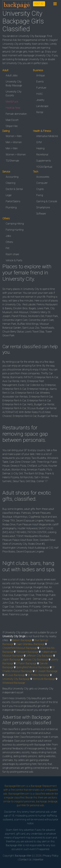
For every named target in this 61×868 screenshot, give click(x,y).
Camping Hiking (15, 224)
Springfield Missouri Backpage (33, 667)
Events (40, 82)
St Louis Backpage (15, 675)
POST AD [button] (39, 4)
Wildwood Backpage (14, 683)
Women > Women (16, 155)
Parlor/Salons (13, 201)
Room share (12, 254)
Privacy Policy (51, 856)
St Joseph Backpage (46, 671)
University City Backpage (16, 679)
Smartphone (43, 207)
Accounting (12, 177)
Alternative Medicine (47, 136)
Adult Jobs (12, 75)
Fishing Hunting (15, 230)
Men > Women (14, 142)
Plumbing (11, 207)
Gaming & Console (47, 201)
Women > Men (14, 136)
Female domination (16, 114)
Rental (40, 112)
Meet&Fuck (12, 102)
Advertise (38, 860)
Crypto (40, 189)
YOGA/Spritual (44, 167)
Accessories (43, 177)
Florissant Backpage (27, 652)
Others (9, 242)
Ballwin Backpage (22, 640)
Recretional (42, 155)
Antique (41, 75)
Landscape (42, 106)
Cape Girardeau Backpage (30, 644)
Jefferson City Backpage (39, 656)
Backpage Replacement (44, 786)
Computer (42, 183)
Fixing (40, 195)
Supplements (44, 161)
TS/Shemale (12, 161)
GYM (39, 142)
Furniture (41, 88)
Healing (40, 148)
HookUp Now (13, 108)
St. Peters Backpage (39, 675)
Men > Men (12, 148)
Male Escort (12, 120)
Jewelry (40, 100)
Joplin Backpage (11, 660)
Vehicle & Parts (14, 260)
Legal (9, 195)
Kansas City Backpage (36, 660)
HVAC (40, 94)
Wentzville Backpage (44, 679)
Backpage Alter (23, 856)
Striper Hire (12, 126)
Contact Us (25, 860)
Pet (7, 248)
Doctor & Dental (14, 189)
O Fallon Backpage (26, 663)
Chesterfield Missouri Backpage (20, 648)
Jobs (8, 236)
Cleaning (10, 183)
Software (41, 214)
